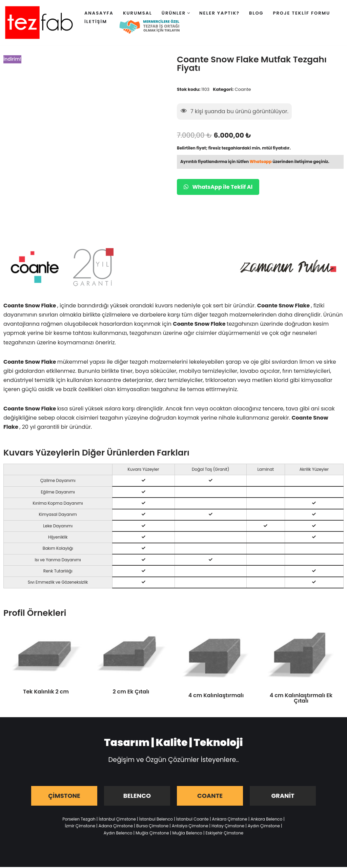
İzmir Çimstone (80, 827)
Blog (256, 13)
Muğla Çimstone (152, 834)
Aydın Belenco (118, 834)
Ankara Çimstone (230, 820)
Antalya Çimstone (190, 827)
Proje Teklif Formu (302, 13)
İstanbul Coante (192, 820)
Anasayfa (99, 13)
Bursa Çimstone (152, 827)
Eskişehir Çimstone (225, 834)
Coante (243, 89)
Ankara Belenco (266, 820)
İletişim (96, 22)
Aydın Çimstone (264, 827)
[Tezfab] (39, 23)
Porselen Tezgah (79, 820)
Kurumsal (138, 13)
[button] (189, 13)
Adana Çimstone (116, 827)
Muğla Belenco (187, 834)
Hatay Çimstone (228, 827)
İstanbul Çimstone (117, 820)
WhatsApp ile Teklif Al (218, 187)
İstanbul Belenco (156, 820)
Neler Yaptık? (219, 13)
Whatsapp (261, 162)
